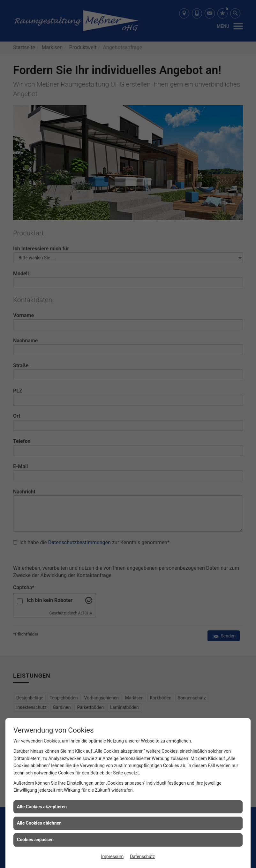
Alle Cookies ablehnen (39, 823)
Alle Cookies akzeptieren (42, 807)
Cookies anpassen (35, 840)
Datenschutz (142, 857)
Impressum (112, 857)
